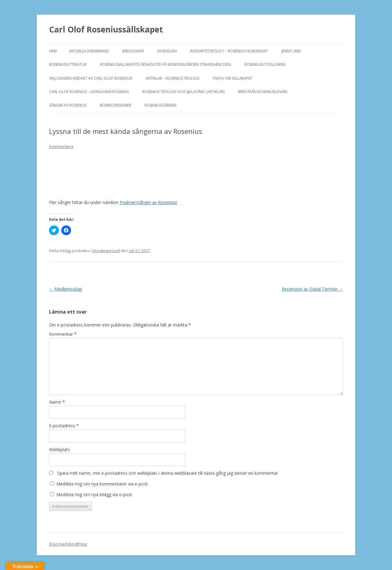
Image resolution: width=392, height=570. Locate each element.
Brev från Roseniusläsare (263, 92)
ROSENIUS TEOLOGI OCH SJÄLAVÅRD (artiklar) (183, 92)
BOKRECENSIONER (115, 105)
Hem (53, 51)
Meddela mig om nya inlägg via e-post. (95, 495)
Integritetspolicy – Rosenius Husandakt (229, 51)
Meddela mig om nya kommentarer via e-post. (102, 484)
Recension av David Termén (312, 289)
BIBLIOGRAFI (133, 51)
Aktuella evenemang (89, 51)
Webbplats (59, 449)
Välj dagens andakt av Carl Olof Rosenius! (91, 78)
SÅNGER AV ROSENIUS (68, 105)
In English (167, 51)
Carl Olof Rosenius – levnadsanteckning (89, 92)
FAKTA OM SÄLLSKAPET (233, 78)
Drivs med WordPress (68, 544)
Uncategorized (106, 251)
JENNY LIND (291, 51)
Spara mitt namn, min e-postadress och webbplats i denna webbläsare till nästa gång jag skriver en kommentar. (168, 473)
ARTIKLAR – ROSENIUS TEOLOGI (173, 78)
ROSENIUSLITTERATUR (68, 64)
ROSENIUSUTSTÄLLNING (265, 64)
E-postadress (64, 426)
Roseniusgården (160, 105)
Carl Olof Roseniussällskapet (106, 29)
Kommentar (63, 334)
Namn (57, 402)
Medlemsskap (66, 289)
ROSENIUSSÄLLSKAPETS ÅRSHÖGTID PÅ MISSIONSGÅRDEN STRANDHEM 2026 (166, 64)
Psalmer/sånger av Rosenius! (148, 202)
